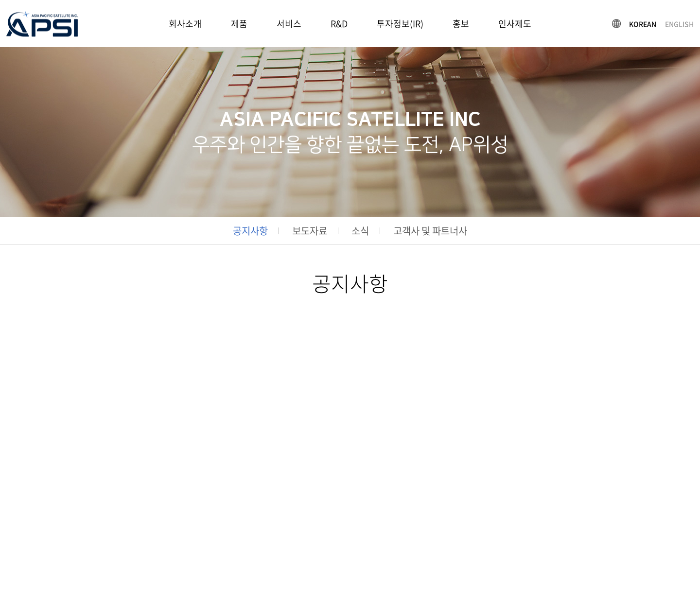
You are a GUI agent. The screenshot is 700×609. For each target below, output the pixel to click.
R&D (339, 24)
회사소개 (185, 24)
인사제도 (515, 24)
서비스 (289, 24)
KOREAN (643, 23)
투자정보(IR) (400, 24)
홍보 (461, 24)
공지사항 (250, 231)
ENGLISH (679, 23)
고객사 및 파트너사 (430, 231)
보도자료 (310, 231)
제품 (239, 24)
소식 (360, 231)
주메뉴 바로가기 (0, 0)
